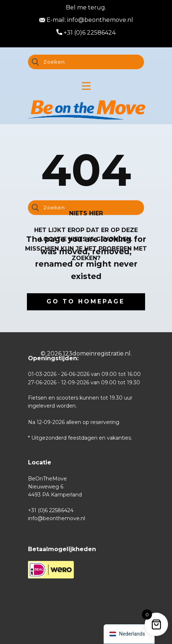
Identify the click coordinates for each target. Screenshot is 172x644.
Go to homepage (86, 301)
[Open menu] (86, 86)
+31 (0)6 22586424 (86, 33)
